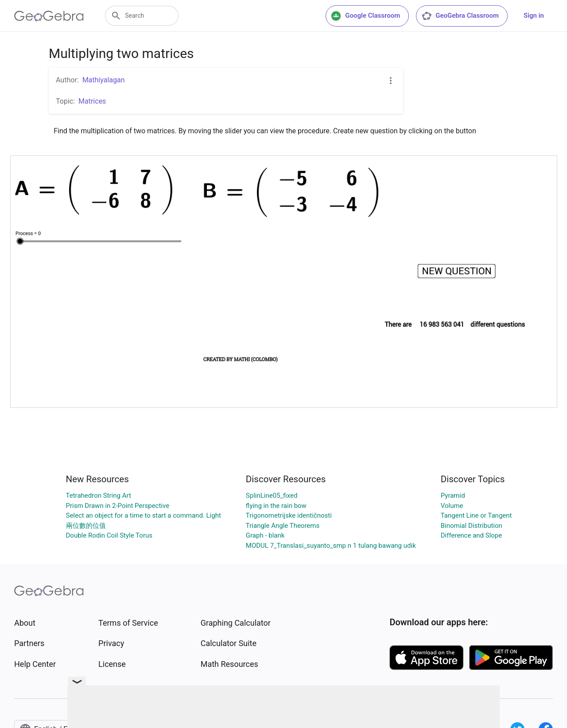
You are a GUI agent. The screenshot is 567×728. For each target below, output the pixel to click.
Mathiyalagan (104, 80)
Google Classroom (365, 16)
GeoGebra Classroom (460, 16)
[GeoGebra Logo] (49, 16)
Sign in (534, 15)
